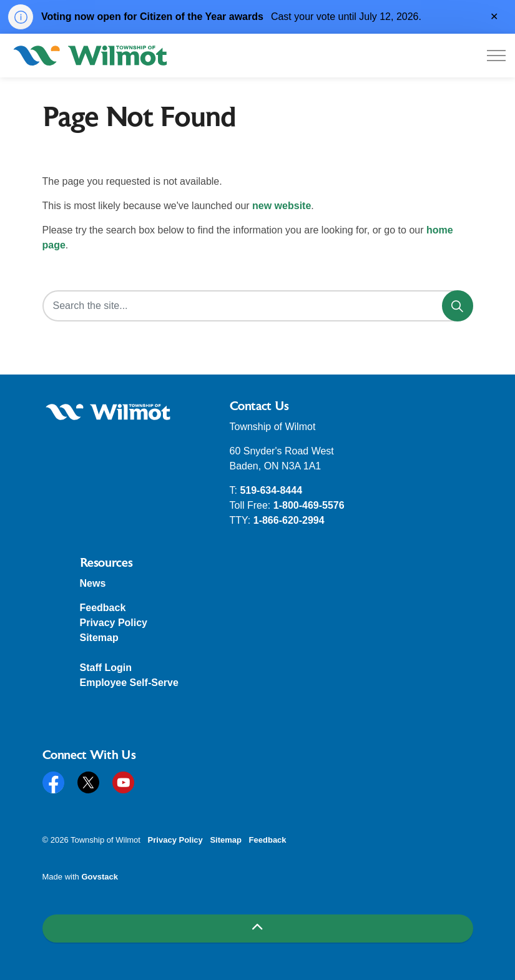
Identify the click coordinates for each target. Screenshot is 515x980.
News (93, 583)
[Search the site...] (258, 306)
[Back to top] (258, 929)
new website (282, 206)
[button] (108, 412)
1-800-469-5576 (309, 505)
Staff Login (106, 668)
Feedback (103, 608)
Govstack (100, 877)
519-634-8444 (271, 490)
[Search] (458, 306)
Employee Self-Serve (129, 683)
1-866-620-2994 (289, 520)
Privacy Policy (114, 623)
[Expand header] (496, 56)
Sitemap (99, 638)
